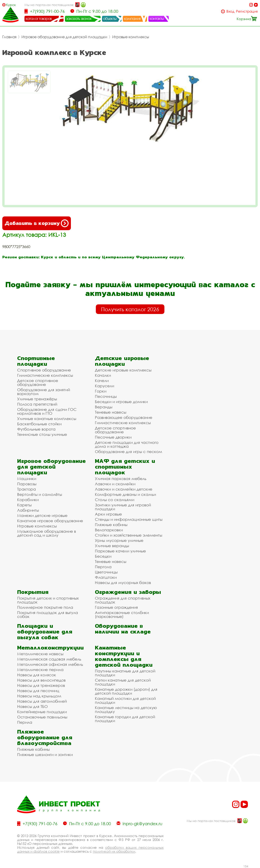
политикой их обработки (114, 851)
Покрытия (33, 592)
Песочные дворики (113, 437)
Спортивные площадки (36, 361)
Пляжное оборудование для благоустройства (45, 737)
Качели (102, 381)
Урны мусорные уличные (119, 540)
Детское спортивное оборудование (38, 382)
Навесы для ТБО (32, 706)
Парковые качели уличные (120, 551)
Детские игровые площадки (122, 361)
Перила (25, 722)
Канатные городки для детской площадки (125, 719)
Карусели (105, 386)
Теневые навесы (111, 412)
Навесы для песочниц (38, 691)
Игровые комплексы (131, 37)
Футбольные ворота (36, 429)
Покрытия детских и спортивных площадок (48, 600)
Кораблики (28, 500)
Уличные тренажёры (37, 399)
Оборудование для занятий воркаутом (44, 392)
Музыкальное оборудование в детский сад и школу (47, 533)
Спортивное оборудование (44, 370)
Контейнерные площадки (42, 712)
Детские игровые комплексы (123, 370)
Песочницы (106, 396)
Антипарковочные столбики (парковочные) (122, 614)
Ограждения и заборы (128, 592)
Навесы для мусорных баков (123, 583)
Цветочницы (106, 572)
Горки (101, 391)
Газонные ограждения (116, 607)
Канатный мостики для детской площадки (125, 700)
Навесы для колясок (37, 675)
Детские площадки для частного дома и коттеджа (127, 444)
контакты (157, 19)
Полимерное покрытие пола (45, 607)
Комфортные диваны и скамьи (125, 494)
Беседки (103, 556)
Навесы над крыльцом (39, 696)
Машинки (27, 479)
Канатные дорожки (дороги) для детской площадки (126, 691)
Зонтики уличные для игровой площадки (123, 507)
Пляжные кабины (111, 525)
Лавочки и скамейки (115, 484)
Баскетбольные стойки (39, 424)
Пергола (103, 567)
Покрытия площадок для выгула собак (48, 614)
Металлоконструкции (50, 648)
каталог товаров (39, 19)
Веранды (104, 407)
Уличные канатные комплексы (47, 419)
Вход (230, 11)
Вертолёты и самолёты (40, 494)
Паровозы (27, 484)
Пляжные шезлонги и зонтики (45, 755)
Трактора (27, 489)
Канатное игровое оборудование (50, 521)
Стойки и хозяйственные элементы (129, 535)
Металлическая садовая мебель (49, 659)
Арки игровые (108, 514)
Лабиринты (28, 510)
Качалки (103, 375)
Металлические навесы (40, 654)
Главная (9, 37)
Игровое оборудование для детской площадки (64, 37)
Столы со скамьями (115, 500)
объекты (110, 19)
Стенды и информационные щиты (129, 519)
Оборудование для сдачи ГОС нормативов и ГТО (47, 411)
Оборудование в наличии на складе (123, 629)
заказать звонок (79, 19)
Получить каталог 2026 (130, 309)
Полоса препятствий (37, 404)
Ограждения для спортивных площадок (123, 600)
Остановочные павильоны (42, 717)
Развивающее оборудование (124, 417)
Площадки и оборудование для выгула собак (45, 632)
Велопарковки (109, 530)
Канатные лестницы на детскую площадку (126, 710)
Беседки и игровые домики (121, 402)
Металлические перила (40, 670)
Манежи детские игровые (42, 515)
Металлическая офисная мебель (50, 664)
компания (132, 19)
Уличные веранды (112, 546)
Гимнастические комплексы (45, 375)
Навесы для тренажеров (41, 685)
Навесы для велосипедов (41, 680)
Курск (11, 5)
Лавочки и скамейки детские (124, 489)
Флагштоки (106, 577)
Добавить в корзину (37, 223)
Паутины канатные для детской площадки (125, 673)
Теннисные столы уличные (42, 434)
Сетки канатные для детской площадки (123, 682)
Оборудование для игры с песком (129, 452)
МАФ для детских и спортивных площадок (125, 467)
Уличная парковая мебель (121, 479)
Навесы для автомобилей (42, 701)
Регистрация (247, 11)
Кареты (24, 505)
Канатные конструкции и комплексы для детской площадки (124, 656)
